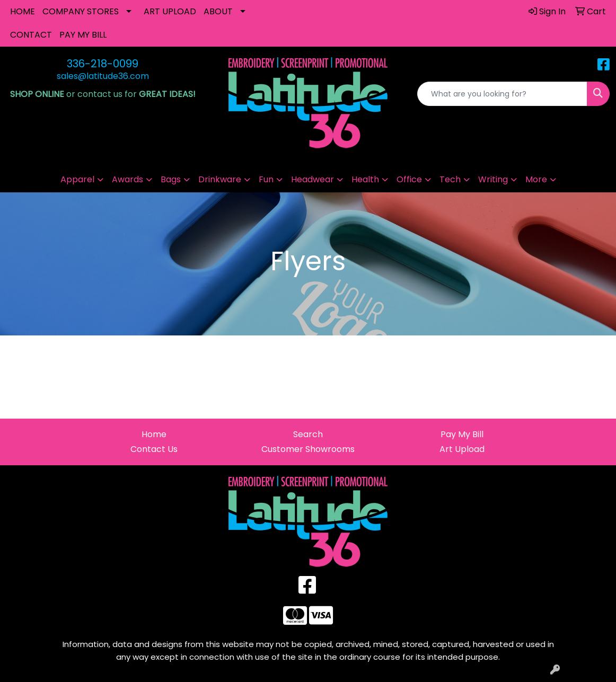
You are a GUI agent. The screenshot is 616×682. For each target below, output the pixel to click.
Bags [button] (171, 179)
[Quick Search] (502, 94)
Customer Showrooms (308, 449)
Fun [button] (266, 179)
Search (308, 434)
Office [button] (409, 179)
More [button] (536, 179)
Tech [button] (450, 179)
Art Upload (462, 449)
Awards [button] (127, 179)
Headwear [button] (313, 179)
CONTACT (31, 35)
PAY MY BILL (83, 35)
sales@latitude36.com (103, 76)
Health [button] (365, 179)
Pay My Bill (462, 434)
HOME (23, 11)
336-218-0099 (103, 64)
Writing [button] (493, 179)
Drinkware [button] (220, 179)
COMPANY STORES (81, 11)
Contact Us (154, 449)
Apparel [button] (77, 179)
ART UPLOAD (170, 11)
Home (154, 434)
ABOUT (218, 11)
